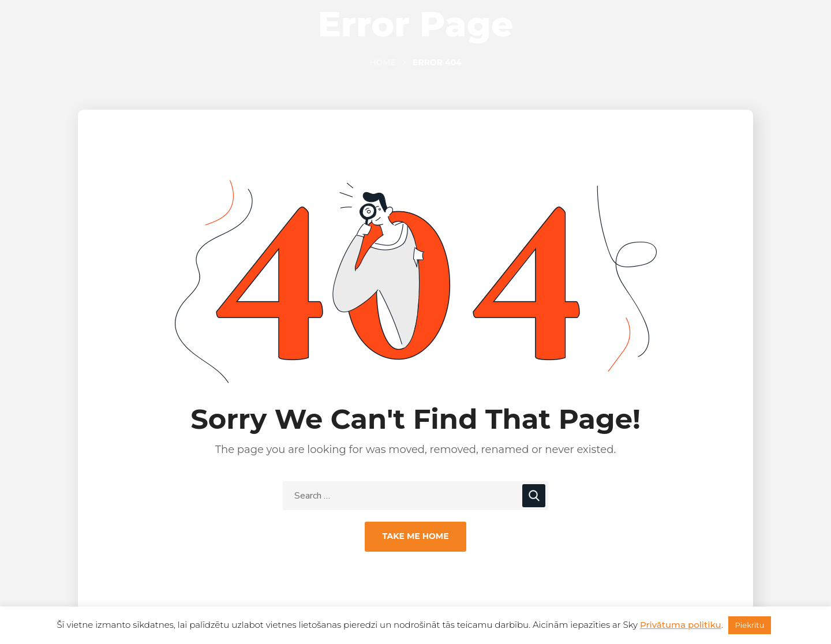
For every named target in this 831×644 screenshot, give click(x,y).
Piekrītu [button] (750, 625)
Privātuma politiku (681, 625)
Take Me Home (415, 536)
